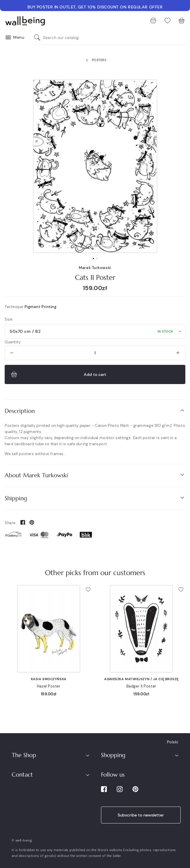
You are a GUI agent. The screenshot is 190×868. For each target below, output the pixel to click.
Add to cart (58, 374)
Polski (173, 742)
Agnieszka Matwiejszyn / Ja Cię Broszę (141, 679)
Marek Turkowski (95, 268)
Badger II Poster (141, 686)
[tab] (95, 411)
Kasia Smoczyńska (49, 679)
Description (95, 411)
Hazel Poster (49, 686)
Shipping (95, 498)
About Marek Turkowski (95, 475)
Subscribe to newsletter (141, 815)
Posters (95, 60)
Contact (22, 775)
